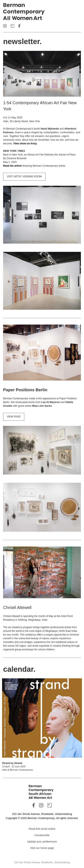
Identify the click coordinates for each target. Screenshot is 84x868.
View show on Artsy (25, 144)
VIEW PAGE (14, 417)
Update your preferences (42, 842)
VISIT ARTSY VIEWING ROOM (24, 176)
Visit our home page (42, 848)
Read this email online (42, 829)
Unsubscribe (42, 835)
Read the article (12, 166)
